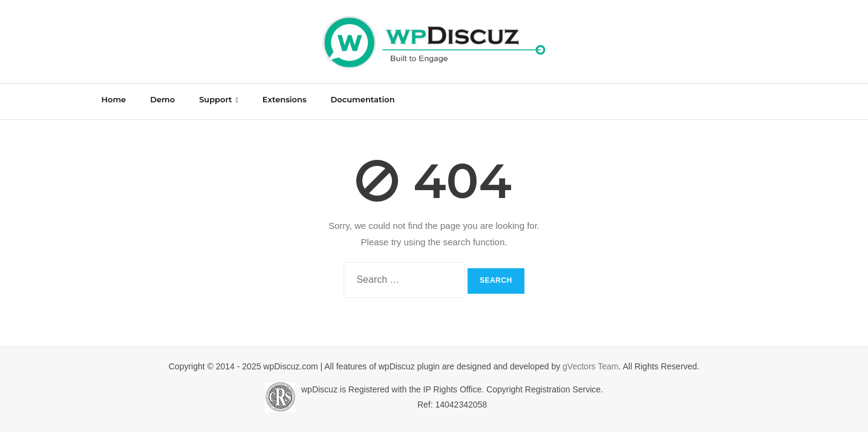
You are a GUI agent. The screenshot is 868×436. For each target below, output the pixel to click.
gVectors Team (590, 366)
